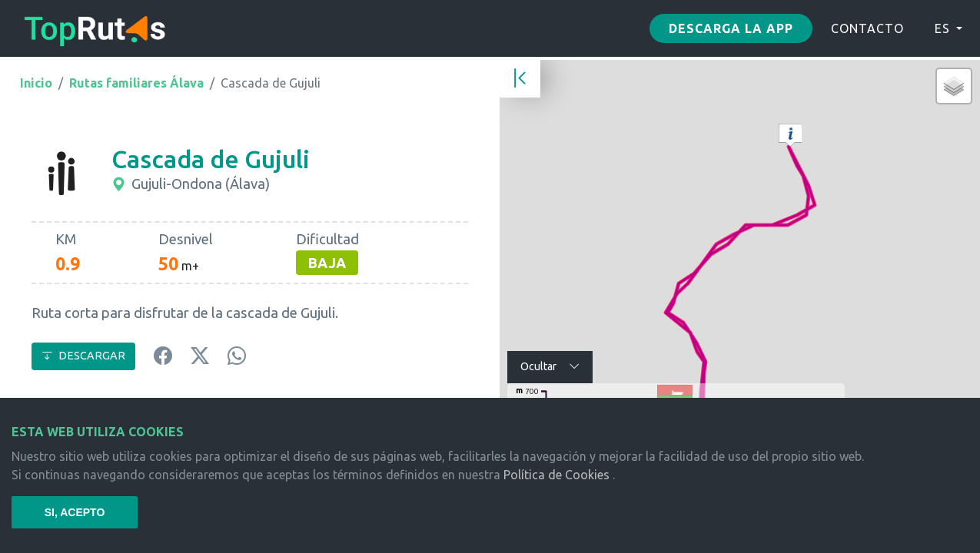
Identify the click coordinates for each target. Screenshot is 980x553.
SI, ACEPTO (75, 512)
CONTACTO (867, 28)
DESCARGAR (83, 356)
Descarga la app (731, 28)
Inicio (36, 83)
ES (942, 28)
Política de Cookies (556, 475)
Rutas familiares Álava (136, 83)
